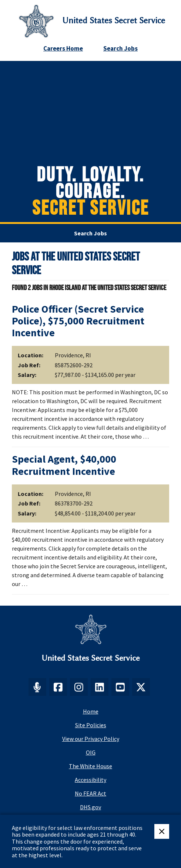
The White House (90, 766)
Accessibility (90, 780)
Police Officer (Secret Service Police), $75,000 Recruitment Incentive (78, 321)
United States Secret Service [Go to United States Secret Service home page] (114, 21)
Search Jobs (120, 48)
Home (91, 711)
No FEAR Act (90, 793)
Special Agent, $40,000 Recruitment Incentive (64, 465)
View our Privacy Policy (91, 739)
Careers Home (63, 48)
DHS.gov (90, 807)
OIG (91, 752)
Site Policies (91, 725)
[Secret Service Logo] (36, 21)
